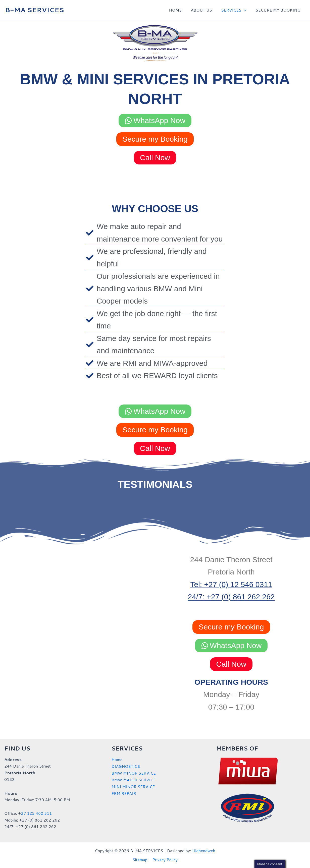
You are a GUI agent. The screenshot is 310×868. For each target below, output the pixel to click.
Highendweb (204, 850)
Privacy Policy (165, 860)
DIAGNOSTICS (126, 766)
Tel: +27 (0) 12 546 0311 (231, 584)
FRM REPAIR (124, 793)
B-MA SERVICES (35, 10)
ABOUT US (204, 10)
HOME (179, 10)
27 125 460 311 (37, 813)
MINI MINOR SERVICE (134, 786)
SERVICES (235, 10)
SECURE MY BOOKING (278, 10)
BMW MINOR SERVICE (134, 772)
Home (117, 759)
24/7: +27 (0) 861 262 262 (231, 597)
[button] (246, 10)
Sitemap (140, 860)
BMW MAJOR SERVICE (134, 779)
